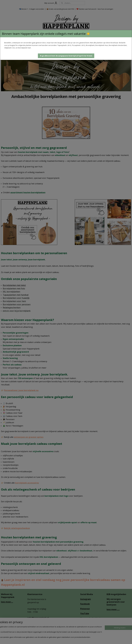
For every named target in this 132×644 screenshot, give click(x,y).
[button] (66, 56)
